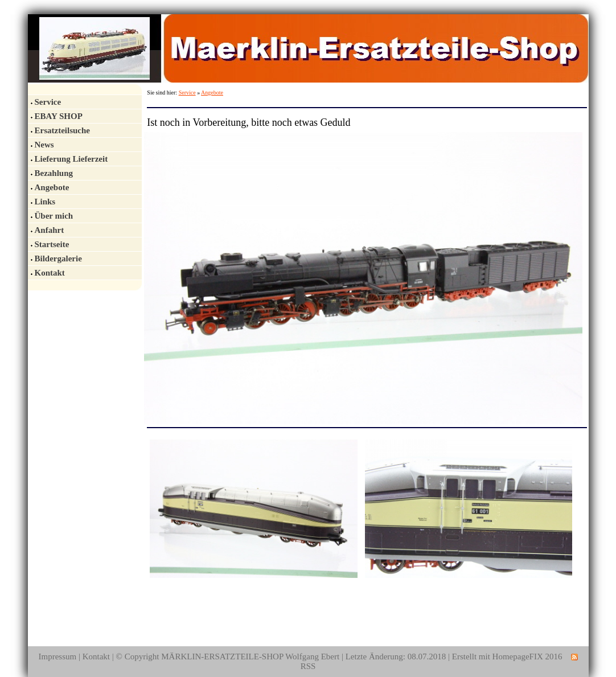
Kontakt (50, 273)
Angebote (52, 187)
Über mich (54, 216)
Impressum (57, 657)
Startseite (52, 244)
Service (48, 102)
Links (45, 202)
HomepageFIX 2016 (527, 657)
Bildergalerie (58, 259)
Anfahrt (50, 230)
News (44, 145)
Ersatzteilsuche (62, 130)
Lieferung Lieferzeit (71, 159)
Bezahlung (54, 173)
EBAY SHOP (59, 116)
